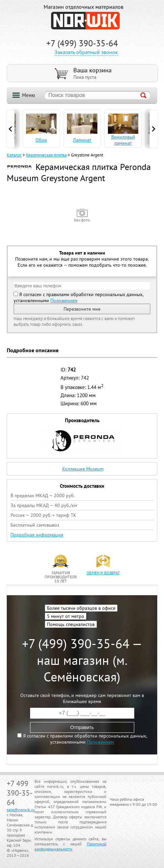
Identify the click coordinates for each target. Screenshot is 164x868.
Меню (29, 95)
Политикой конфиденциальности (71, 846)
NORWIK (85, 21)
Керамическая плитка (46, 155)
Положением (64, 300)
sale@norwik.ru (21, 810)
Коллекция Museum (83, 469)
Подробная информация (37, 535)
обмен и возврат (103, 573)
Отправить (82, 727)
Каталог (14, 155)
